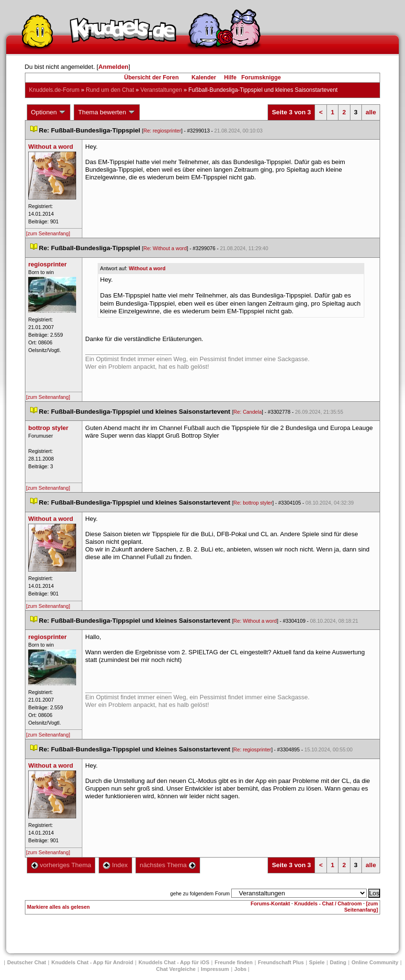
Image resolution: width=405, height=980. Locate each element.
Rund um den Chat (110, 90)
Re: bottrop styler (253, 503)
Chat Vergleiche (176, 969)
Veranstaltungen (161, 90)
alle (371, 112)
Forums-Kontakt (270, 903)
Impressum (215, 969)
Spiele (317, 962)
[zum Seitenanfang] (48, 233)
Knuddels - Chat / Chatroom (328, 903)
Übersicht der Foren (151, 77)
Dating (338, 962)
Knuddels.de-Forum (54, 90)
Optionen (49, 112)
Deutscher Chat (27, 962)
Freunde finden (233, 962)
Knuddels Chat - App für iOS (174, 962)
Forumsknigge (261, 77)
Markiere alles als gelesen (59, 907)
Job (240, 969)
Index (115, 865)
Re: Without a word (165, 248)
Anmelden (113, 67)
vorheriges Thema (61, 865)
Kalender (204, 77)
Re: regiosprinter (162, 131)
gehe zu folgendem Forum (200, 893)
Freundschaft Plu (281, 962)
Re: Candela (248, 412)
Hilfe (230, 77)
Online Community (375, 962)
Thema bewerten (107, 112)
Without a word (147, 268)
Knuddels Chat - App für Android (92, 962)
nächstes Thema (168, 865)
